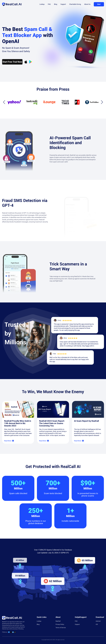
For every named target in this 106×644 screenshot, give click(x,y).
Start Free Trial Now (12, 66)
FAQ (49, 4)
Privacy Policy (60, 624)
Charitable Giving (75, 4)
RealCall (58, 621)
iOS (97, 624)
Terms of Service (61, 628)
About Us (87, 4)
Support (63, 4)
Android (98, 621)
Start (99, 4)
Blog (56, 4)
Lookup (42, 4)
